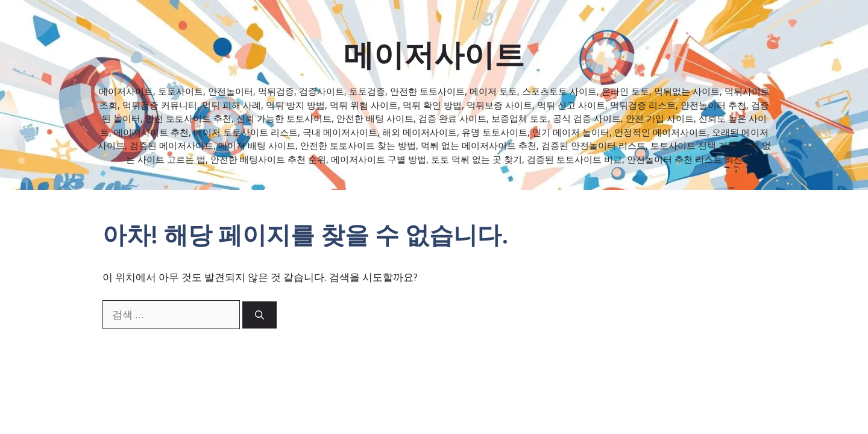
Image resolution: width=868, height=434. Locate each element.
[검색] (259, 315)
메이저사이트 (434, 54)
